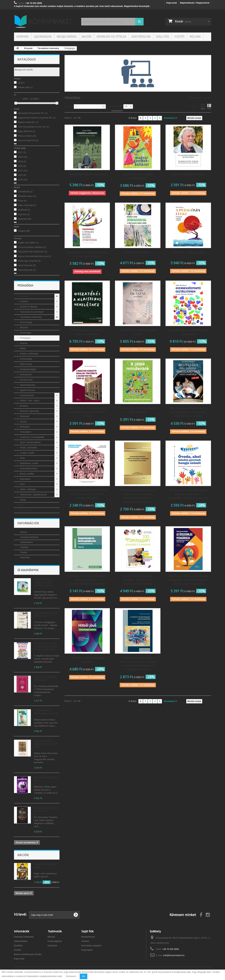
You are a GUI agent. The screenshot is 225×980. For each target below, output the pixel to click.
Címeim (85, 941)
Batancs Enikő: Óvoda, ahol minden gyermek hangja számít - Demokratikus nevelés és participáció (188, 494)
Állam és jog (26, 364)
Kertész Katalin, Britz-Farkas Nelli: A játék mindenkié (138, 410)
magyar (24, 231)
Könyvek (23, 37)
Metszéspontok (27, 270)
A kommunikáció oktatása (32, 247)
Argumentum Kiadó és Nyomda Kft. (37, 118)
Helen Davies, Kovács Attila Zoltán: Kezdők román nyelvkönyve (46, 646)
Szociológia (25, 333)
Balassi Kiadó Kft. (28, 122)
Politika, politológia (29, 354)
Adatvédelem (141, 37)
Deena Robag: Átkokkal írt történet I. (47, 809)
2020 (22, 166)
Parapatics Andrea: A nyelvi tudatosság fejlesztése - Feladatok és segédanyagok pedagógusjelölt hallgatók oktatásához (138, 664)
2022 (22, 175)
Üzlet (22, 458)
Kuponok (52, 946)
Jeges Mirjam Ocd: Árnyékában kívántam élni (46, 744)
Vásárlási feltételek (111, 37)
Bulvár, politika (27, 474)
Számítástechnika (28, 468)
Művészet (24, 416)
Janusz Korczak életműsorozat (34, 256)
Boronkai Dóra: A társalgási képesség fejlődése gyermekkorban (87, 254)
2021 (23, 171)
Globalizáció (26, 374)
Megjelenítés (116, 106)
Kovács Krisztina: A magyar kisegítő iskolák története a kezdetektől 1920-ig (87, 412)
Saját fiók (87, 931)
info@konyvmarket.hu (174, 955)
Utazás (23, 421)
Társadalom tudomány (31, 317)
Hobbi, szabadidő (28, 448)
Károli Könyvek (27, 265)
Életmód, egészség (29, 411)
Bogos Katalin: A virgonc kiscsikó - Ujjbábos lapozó (43, 582)
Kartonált (25, 219)
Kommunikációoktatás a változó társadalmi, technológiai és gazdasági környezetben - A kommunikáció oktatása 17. (138, 496)
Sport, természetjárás (30, 442)
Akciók (87, 37)
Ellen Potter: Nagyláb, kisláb (46, 866)
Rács (203, 107)
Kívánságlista (55, 941)
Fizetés (179, 37)
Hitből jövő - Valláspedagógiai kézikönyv (87, 660)
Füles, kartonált (27, 205)
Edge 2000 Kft (26, 131)
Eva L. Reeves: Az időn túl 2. (46, 779)
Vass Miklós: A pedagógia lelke (188, 252)
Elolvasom (71, 976)
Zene (22, 484)
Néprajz (23, 343)
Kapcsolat (172, 3)
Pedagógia (25, 338)
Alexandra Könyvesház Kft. (33, 113)
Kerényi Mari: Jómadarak (138, 252)
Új (21, 83)
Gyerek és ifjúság (28, 307)
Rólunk (195, 37)
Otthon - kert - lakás (29, 401)
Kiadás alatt (25, 87)
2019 (22, 161)
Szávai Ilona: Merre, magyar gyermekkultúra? (138, 176)
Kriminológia (26, 359)
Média (23, 348)
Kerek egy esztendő (29, 261)
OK (84, 976)
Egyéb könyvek (27, 390)
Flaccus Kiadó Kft (28, 140)
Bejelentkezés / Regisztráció (195, 3)
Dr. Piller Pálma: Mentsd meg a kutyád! (46, 712)
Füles (22, 201)
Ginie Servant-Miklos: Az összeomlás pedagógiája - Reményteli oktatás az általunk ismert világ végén (188, 580)
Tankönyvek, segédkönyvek (33, 495)
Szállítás (162, 37)
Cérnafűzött (25, 192)
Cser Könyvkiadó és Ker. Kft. (33, 127)
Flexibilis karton (27, 196)
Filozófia (24, 327)
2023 (23, 180)
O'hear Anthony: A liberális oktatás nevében (138, 332)
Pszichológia (26, 322)
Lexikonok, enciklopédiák (32, 437)
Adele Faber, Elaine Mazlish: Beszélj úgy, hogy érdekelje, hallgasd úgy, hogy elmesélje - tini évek (188, 412)
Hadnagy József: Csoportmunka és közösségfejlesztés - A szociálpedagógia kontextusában (87, 580)
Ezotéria (24, 406)
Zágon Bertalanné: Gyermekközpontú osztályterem (188, 332)
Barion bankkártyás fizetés (28, 954)
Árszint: (18, 99)
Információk (28, 523)
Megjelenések (67, 37)
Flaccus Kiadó (27, 136)
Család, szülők (27, 453)
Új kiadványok (28, 570)
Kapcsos (24, 214)
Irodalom (24, 301)
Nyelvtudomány (27, 385)
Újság (22, 500)
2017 (22, 152)
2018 (23, 157)
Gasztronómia (27, 395)
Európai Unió (26, 380)
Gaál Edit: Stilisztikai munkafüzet (45, 678)
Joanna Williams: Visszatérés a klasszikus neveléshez (87, 332)
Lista (209, 107)
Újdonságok (43, 37)
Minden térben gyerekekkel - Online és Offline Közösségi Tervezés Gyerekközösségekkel (87, 494)
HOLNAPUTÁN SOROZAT (33, 252)
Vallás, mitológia (28, 489)
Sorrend (69, 106)
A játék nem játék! (28, 243)
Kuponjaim (87, 950)
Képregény (25, 479)
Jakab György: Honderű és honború (87, 174)
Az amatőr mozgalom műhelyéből (188, 174)
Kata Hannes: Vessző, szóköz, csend (46, 614)
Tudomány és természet (31, 312)
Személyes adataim (91, 946)
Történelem (25, 432)
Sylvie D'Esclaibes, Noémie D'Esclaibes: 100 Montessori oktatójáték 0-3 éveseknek (138, 580)
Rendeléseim (88, 937)
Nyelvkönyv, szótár (29, 463)
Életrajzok (25, 427)
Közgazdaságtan (28, 369)
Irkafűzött (24, 210)
